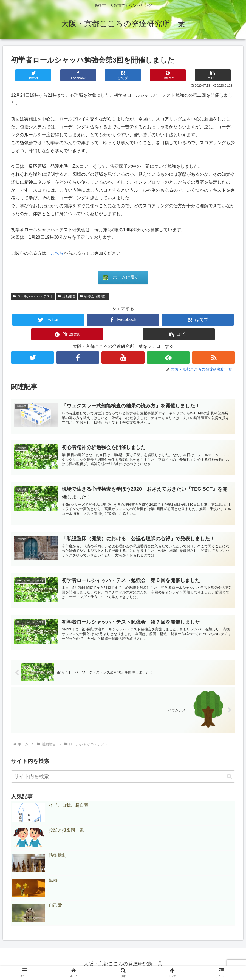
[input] (123, 776)
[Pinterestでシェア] (168, 75)
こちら (57, 253)
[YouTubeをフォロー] (123, 358)
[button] (213, 75)
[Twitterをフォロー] (32, 358)
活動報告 (67, 296)
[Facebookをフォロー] (78, 358)
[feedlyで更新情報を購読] (168, 358)
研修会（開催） (94, 296)
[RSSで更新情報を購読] (214, 358)
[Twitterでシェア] (33, 75)
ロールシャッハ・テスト (33, 296)
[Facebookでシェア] (78, 75)
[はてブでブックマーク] (123, 75)
